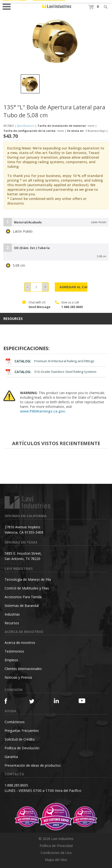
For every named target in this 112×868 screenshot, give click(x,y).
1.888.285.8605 (72, 307)
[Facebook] (11, 701)
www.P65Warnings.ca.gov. (43, 411)
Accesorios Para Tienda (23, 597)
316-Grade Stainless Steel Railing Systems (51, 372)
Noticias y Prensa (18, 677)
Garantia (11, 757)
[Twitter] (35, 702)
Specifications (25, 126)
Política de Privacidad (56, 846)
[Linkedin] (60, 701)
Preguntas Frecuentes (22, 731)
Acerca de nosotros (20, 643)
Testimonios (14, 651)
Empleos (11, 660)
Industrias (12, 614)
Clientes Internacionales (23, 669)
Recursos (12, 623)
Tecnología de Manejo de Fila (28, 579)
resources (13, 319)
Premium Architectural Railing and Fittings (50, 361)
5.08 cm (16, 265)
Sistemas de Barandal (22, 606)
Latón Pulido (19, 231)
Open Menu (8, 6)
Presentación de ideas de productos (33, 765)
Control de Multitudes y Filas (27, 588)
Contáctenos (15, 722)
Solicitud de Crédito (20, 739)
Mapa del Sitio (56, 860)
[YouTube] (85, 701)
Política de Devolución (22, 748)
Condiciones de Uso (56, 853)
